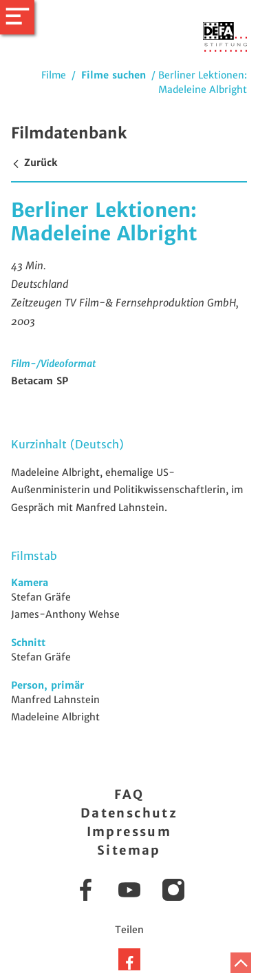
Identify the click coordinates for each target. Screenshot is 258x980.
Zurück (34, 163)
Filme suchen (114, 75)
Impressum (129, 832)
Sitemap (129, 850)
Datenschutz (129, 813)
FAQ (129, 794)
